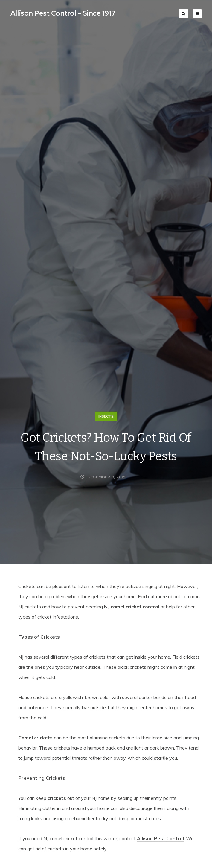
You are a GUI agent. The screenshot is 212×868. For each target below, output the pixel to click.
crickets (57, 798)
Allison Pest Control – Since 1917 (63, 13)
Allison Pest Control (160, 838)
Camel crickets (35, 738)
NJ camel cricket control (132, 607)
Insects (106, 416)
